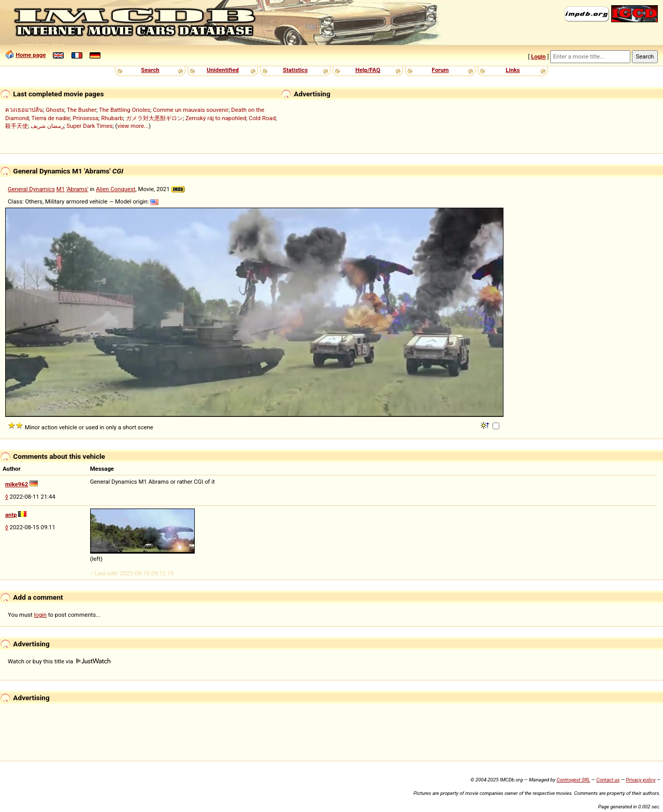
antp (11, 515)
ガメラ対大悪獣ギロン (154, 118)
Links (513, 70)
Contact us (608, 780)
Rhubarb (112, 118)
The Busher (82, 110)
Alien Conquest (116, 189)
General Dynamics (31, 189)
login (41, 615)
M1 (61, 189)
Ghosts (55, 110)
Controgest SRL (573, 780)
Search (150, 70)
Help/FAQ (368, 70)
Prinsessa (85, 118)
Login (538, 56)
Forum (441, 70)
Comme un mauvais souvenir (191, 110)
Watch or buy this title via (59, 661)
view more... (133, 126)
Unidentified (223, 70)
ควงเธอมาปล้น (24, 110)
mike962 (17, 484)
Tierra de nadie (51, 118)
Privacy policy (640, 780)
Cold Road (262, 118)
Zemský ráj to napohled (216, 118)
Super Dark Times (89, 126)
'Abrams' (77, 189)
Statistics (295, 70)
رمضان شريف (47, 126)
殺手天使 (17, 126)
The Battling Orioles (125, 110)
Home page (31, 55)
